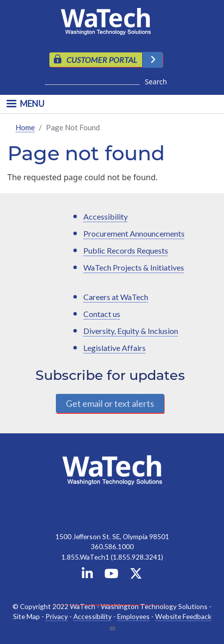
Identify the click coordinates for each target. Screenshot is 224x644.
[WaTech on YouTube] (111, 575)
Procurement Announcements (134, 233)
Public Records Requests (126, 250)
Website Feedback (183, 616)
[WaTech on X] (136, 575)
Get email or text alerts (110, 403)
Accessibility (106, 216)
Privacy (57, 616)
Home (25, 127)
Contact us (102, 314)
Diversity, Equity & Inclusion (131, 331)
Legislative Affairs (114, 348)
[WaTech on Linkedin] (87, 575)
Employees (133, 616)
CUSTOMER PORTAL (102, 60)
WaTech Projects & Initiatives (134, 267)
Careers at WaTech (116, 297)
